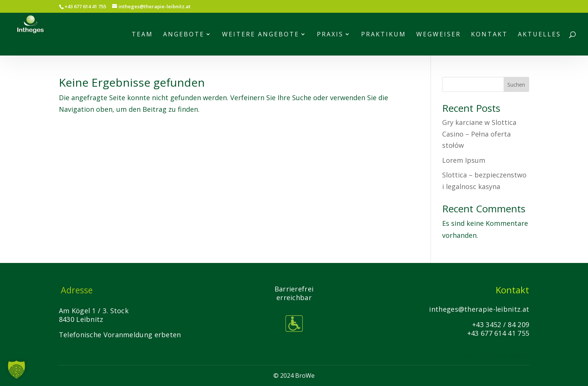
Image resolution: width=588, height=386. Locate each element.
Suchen (516, 85)
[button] (16, 369)
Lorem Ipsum (464, 160)
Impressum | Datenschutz (492, 356)
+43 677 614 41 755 (498, 333)
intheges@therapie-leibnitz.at (479, 309)
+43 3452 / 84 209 (501, 324)
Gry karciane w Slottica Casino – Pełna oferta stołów (479, 134)
